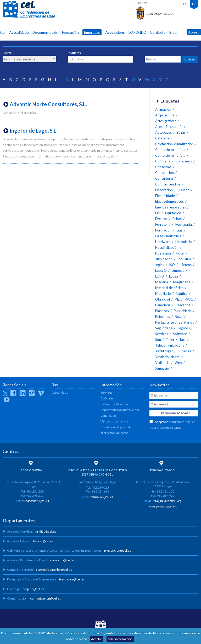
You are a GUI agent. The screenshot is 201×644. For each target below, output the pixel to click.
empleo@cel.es (33, 589)
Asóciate (107, 398)
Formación (70, 32)
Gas (179, 230)
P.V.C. (189, 299)
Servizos (162, 334)
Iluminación (164, 259)
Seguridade (164, 328)
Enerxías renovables (171, 207)
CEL (29, 10)
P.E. (177, 299)
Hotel (180, 253)
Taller (170, 340)
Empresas (92, 32)
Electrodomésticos (169, 201)
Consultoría (164, 178)
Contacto (158, 32)
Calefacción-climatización (174, 144)
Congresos (184, 161)
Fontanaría (184, 224)
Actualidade (19, 32)
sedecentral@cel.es (37, 501)
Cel (3, 32)
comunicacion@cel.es (46, 598)
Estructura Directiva (115, 404)
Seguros (184, 328)
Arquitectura (165, 115)
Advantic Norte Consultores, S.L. (48, 104)
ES (185, 4)
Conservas (163, 167)
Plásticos (162, 311)
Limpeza (178, 270)
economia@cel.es (62, 560)
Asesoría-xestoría (169, 127)
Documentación (45, 32)
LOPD (160, 276)
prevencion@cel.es (118, 550)
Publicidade (183, 311)
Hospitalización (167, 247)
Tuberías (184, 351)
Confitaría (163, 161)
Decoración (164, 190)
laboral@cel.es (43, 541)
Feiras (177, 219)
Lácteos (186, 265)
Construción (164, 173)
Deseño (184, 190)
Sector (7, 53)
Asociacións (115, 32)
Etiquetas (74, 53)
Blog (173, 32)
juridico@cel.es (45, 531)
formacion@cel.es (102, 497)
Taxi (182, 340)
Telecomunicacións (170, 345)
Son (158, 340)
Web (178, 363)
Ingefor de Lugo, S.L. (34, 131)
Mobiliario (163, 293)
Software (180, 334)
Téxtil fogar (164, 351)
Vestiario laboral (168, 357)
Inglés (160, 265)
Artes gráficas (166, 121)
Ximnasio (162, 368)
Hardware (163, 242)
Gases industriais (168, 236)
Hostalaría (163, 253)
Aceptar (97, 639)
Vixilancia (162, 363)
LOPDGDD (137, 32)
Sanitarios (186, 322)
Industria (184, 259)
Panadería (163, 305)
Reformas (163, 317)
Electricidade (165, 196)
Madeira (162, 282)
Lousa (174, 276)
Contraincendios (168, 184)
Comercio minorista (170, 155)
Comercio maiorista (170, 150)
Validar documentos (115, 421)
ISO (172, 265)
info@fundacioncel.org (167, 501)
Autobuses (163, 132)
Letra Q (161, 270)
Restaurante (164, 322)
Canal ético (108, 416)
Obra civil (163, 299)
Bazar (181, 132)
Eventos (161, 219)
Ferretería (163, 224)
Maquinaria (182, 282)
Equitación (173, 213)
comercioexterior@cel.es (54, 570)
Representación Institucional (121, 410)
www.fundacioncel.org (163, 506)
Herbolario (184, 242)
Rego (179, 317)
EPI (158, 213)
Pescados (183, 305)
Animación (163, 109)
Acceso (194, 32)
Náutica (182, 293)
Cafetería (162, 138)
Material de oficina (169, 288)
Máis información (120, 639)
